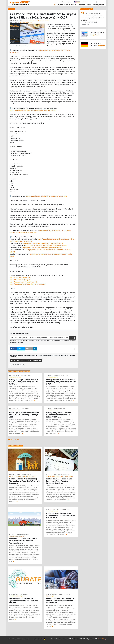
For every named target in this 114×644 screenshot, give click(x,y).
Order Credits (82, 5)
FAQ (51, 639)
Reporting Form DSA (92, 639)
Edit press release (35, 361)
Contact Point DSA (81, 639)
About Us (102, 5)
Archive (89, 5)
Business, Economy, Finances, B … (24, 475)
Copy (73, 338)
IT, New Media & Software (22, 408)
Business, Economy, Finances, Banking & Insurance (36, 21)
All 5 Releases (13, 440)
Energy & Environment (22, 594)
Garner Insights (50, 596)
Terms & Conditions (71, 639)
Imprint (69, 2)
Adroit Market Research (52, 511)
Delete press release (18, 361)
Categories (60, 5)
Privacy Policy (61, 639)
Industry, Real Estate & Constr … (24, 375)
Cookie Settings (102, 639)
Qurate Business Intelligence (17, 536)
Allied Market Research (26, 22)
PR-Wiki (64, 2)
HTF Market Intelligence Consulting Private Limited (23, 476)
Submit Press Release (70, 5)
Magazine (95, 5)
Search (100, 2)
